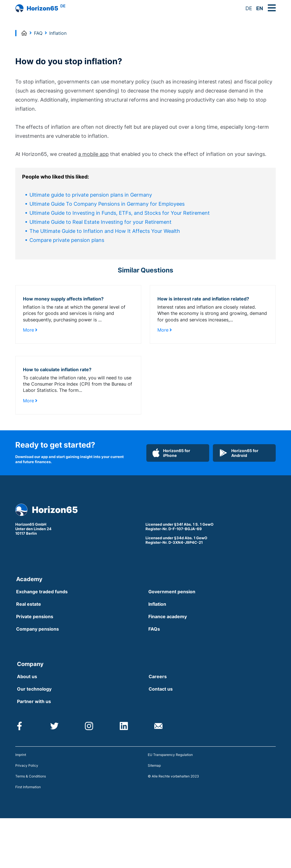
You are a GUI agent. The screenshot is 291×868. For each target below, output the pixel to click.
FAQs (154, 629)
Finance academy (168, 616)
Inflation (157, 604)
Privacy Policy (27, 765)
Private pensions (35, 616)
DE (249, 8)
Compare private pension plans (67, 240)
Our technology (34, 689)
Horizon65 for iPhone (171, 453)
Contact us (161, 689)
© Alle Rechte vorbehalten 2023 (173, 776)
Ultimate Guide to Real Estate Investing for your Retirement (100, 222)
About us (27, 676)
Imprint (21, 755)
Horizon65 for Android (239, 453)
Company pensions (38, 629)
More (30, 330)
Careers (158, 676)
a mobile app (93, 154)
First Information (28, 787)
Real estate (29, 604)
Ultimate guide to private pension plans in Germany (91, 195)
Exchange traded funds (42, 592)
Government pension (172, 592)
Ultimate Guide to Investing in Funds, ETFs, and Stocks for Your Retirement (120, 213)
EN (260, 8)
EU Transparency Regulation (170, 755)
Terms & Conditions (31, 776)
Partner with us (34, 701)
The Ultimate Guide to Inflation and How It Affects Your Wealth (105, 231)
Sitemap (154, 765)
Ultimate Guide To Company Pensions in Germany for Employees (107, 204)
